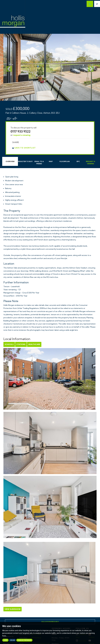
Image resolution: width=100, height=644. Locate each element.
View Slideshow (13, 609)
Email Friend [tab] (39, 163)
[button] (7, 67)
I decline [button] (12, 640)
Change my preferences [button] (24, 640)
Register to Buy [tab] (25, 161)
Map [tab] (51, 161)
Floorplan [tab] (65, 161)
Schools (9, 344)
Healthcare (34, 344)
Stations (21, 344)
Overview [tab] (10, 161)
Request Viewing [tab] (91, 163)
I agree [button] (5, 640)
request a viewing (22, 135)
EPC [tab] (78, 161)
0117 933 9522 (21, 131)
